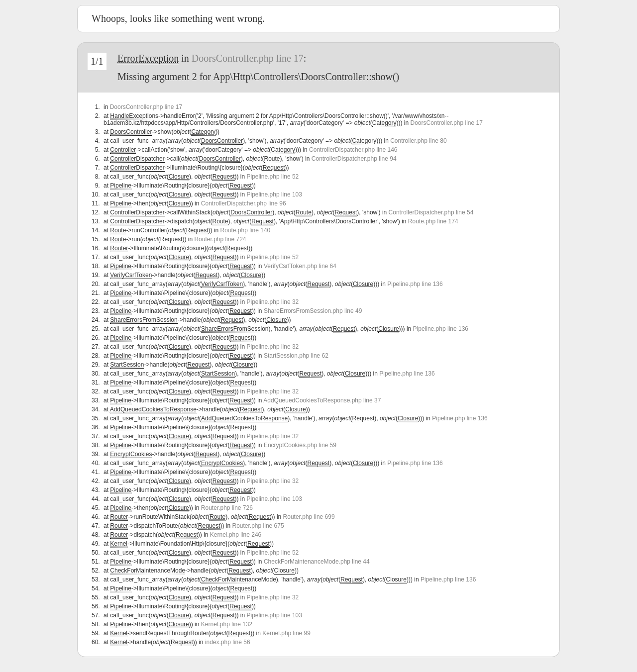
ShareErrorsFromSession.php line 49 (313, 311)
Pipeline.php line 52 (273, 177)
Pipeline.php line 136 (415, 284)
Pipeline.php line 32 (273, 302)
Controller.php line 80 (418, 141)
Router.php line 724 (220, 239)
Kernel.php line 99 (286, 633)
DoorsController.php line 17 (248, 58)
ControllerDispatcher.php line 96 (244, 203)
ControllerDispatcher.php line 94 (354, 159)
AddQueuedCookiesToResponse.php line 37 (322, 400)
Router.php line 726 (227, 508)
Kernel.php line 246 (236, 535)
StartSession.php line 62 (296, 356)
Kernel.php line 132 (227, 624)
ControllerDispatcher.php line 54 (431, 212)
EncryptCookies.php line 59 (300, 445)
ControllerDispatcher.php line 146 (353, 150)
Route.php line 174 (433, 221)
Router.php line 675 (258, 526)
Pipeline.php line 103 (274, 194)
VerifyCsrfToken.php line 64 (300, 266)
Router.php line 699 (309, 517)
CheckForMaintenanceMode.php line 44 (317, 562)
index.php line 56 (228, 642)
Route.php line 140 (245, 230)
